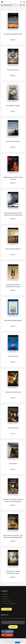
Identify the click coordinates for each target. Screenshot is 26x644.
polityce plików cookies (10, 642)
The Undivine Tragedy (13, 106)
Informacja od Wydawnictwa (10, 604)
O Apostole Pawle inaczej (13, 392)
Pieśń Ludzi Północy (13, 70)
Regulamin (5, 594)
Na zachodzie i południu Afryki (13, 34)
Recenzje (5, 597)
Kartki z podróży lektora (13, 249)
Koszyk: (23, 5)
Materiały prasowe (7, 601)
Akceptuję (18, 642)
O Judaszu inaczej (13, 428)
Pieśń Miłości (13, 464)
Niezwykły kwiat (13, 356)
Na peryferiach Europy (13, 141)
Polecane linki (6, 599)
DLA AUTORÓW (6, 609)
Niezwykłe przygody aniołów (13, 320)
